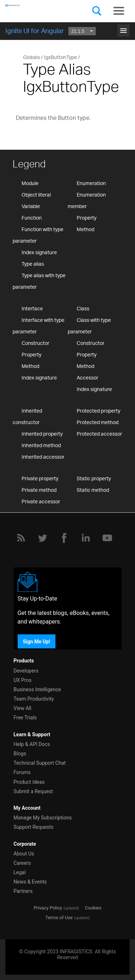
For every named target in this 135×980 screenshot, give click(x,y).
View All (23, 708)
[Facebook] (64, 538)
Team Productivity (34, 699)
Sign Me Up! (37, 641)
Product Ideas (29, 782)
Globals (31, 57)
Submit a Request (33, 791)
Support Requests (34, 827)
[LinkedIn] (86, 538)
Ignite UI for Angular (35, 31)
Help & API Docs (32, 744)
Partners (23, 891)
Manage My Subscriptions (43, 818)
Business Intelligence (37, 689)
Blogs (20, 754)
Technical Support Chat (40, 763)
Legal (20, 872)
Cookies (93, 908)
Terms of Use (59, 918)
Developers (26, 671)
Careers (22, 863)
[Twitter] (42, 538)
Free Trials (25, 718)
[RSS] (21, 538)
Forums (22, 772)
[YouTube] (107, 538)
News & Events (30, 882)
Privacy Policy (48, 908)
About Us (24, 854)
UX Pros (23, 680)
